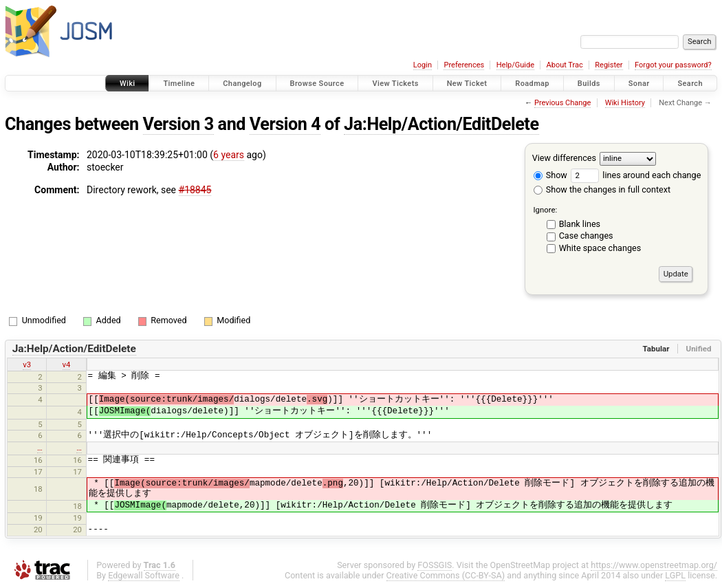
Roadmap (532, 84)
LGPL (675, 575)
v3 (27, 364)
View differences (564, 158)
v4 (67, 364)
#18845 (195, 190)
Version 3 (178, 124)
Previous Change (562, 103)
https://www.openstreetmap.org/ (654, 565)
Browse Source (317, 84)
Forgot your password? (673, 65)
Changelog (242, 84)
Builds (589, 84)
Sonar (639, 84)
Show (550, 175)
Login (423, 65)
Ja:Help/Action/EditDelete (441, 124)
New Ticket (467, 84)
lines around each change (636, 175)
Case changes (586, 236)
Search (690, 84)
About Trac (565, 65)
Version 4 (285, 124)
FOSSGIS (435, 565)
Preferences (464, 65)
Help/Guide (515, 65)
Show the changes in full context (602, 189)
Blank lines (580, 224)
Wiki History (625, 103)
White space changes (600, 248)
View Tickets (395, 84)
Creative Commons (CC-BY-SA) (446, 575)
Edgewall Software (144, 575)
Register (609, 65)
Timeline (179, 84)
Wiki (128, 84)
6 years (229, 155)
